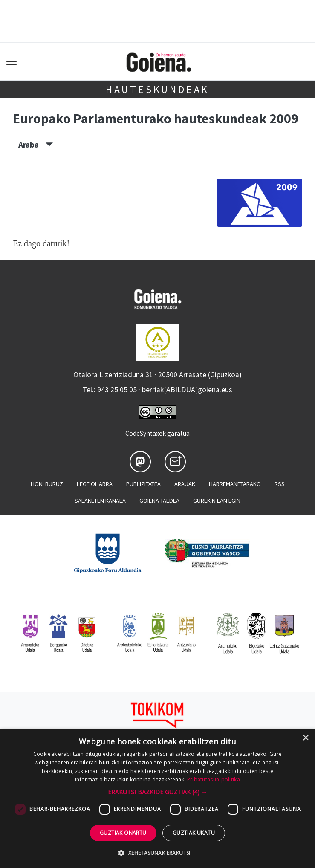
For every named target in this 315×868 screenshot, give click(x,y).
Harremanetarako (235, 484)
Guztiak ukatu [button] (194, 833)
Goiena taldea (159, 501)
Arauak (185, 484)
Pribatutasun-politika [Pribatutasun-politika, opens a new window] (214, 780)
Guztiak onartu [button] (123, 833)
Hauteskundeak (157, 89)
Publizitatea (143, 484)
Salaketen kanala (100, 501)
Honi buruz (47, 484)
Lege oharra (95, 484)
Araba (36, 145)
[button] (157, 792)
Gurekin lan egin (217, 501)
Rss (280, 484)
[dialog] (157, 799)
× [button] (305, 738)
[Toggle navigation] (12, 62)
